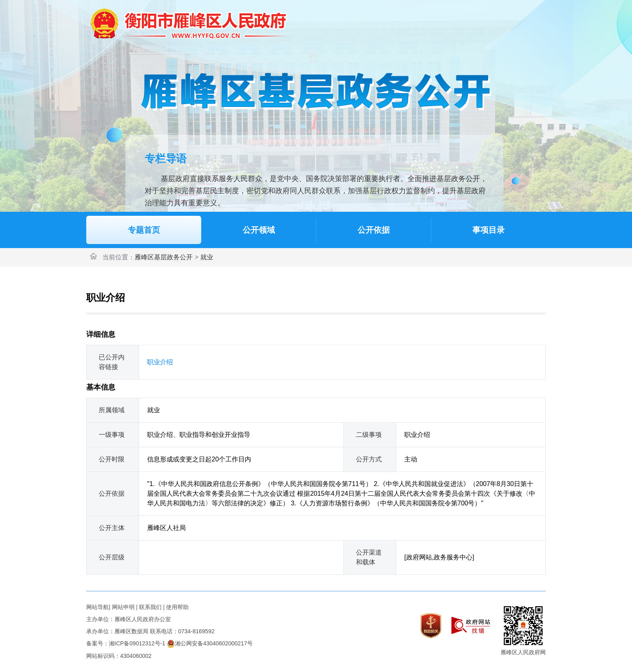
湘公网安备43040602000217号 (210, 643)
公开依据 (374, 230)
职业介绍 (160, 362)
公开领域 (259, 230)
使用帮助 (177, 607)
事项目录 (489, 230)
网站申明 (123, 607)
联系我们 (150, 607)
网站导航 (98, 607)
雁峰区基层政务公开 (164, 257)
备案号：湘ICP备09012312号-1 (126, 643)
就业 (207, 257)
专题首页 (144, 230)
